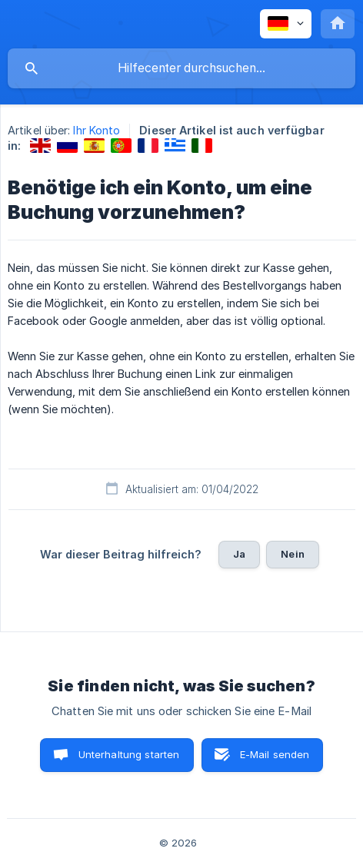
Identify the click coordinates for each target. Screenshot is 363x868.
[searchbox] (181, 68)
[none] (286, 24)
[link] (40, 146)
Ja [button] (239, 554)
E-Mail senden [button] (275, 754)
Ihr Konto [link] (97, 130)
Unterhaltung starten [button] (129, 754)
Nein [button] (293, 554)
